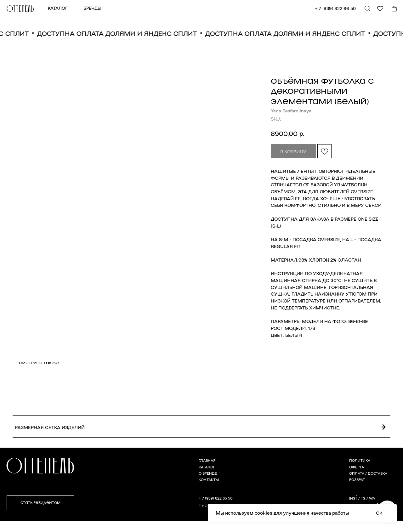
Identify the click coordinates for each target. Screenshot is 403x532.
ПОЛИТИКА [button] (360, 460)
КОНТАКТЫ (209, 480)
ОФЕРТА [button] (357, 467)
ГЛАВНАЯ (207, 460)
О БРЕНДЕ (208, 473)
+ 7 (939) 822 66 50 (335, 8)
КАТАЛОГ (58, 8)
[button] (40, 503)
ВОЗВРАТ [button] (357, 480)
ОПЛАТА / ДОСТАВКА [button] (368, 473)
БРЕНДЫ (92, 8)
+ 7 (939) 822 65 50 (216, 498)
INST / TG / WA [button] (362, 498)
